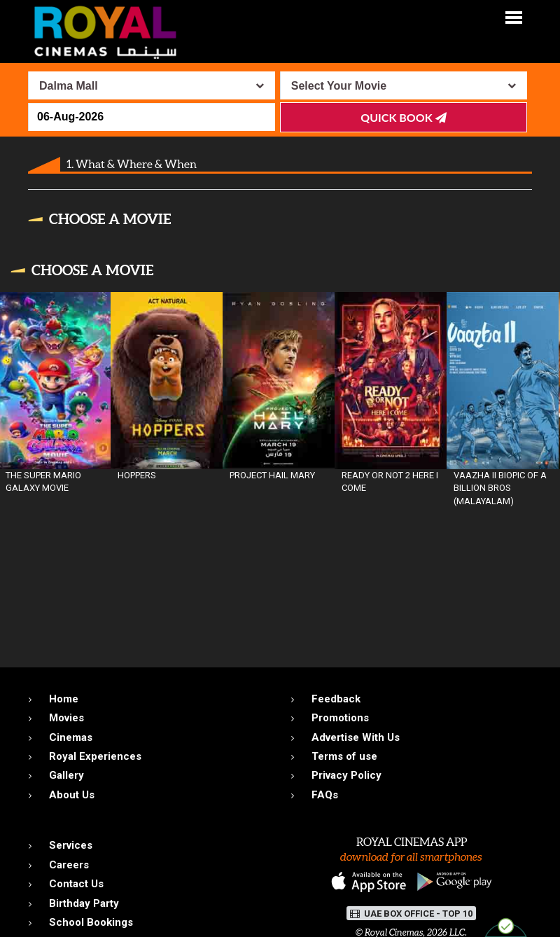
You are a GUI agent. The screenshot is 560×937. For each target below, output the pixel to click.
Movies (66, 718)
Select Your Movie (339, 86)
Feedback (336, 699)
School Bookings (91, 922)
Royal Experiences (95, 756)
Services (71, 845)
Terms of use (344, 756)
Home (64, 699)
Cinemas (71, 737)
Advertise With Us (356, 737)
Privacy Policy (346, 775)
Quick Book (403, 117)
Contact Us (76, 884)
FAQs (325, 795)
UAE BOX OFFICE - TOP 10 (411, 914)
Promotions (340, 718)
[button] (514, 16)
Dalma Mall (69, 86)
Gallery (66, 775)
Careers (69, 865)
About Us (72, 795)
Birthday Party (84, 903)
